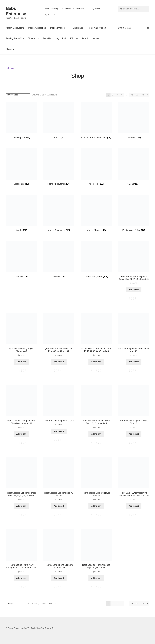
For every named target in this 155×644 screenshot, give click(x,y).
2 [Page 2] (113, 95)
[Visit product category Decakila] (134, 121)
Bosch (85, 38)
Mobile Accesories (37, 28)
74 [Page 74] (143, 95)
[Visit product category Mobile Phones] (96, 213)
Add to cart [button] (134, 290)
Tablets (32, 38)
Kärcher (74, 38)
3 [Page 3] (117, 95)
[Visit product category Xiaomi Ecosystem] (96, 259)
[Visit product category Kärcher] (134, 167)
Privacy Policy (94, 9)
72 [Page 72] (132, 95)
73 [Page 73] (137, 95)
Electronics (78, 28)
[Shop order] (18, 95)
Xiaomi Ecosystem (15, 28)
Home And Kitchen (97, 28)
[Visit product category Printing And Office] (134, 213)
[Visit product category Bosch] (59, 121)
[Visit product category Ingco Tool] (96, 167)
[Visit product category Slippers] (21, 259)
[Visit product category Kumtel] (21, 213)
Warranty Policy (52, 9)
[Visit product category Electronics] (21, 167)
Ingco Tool (61, 38)
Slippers (10, 49)
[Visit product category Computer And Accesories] (96, 121)
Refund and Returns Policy (73, 9)
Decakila (47, 38)
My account (50, 14)
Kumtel (96, 38)
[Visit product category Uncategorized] (21, 121)
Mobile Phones (57, 28)
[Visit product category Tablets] (59, 259)
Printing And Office (15, 38)
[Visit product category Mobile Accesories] (59, 213)
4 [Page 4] (121, 95)
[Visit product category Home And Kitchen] (59, 167)
